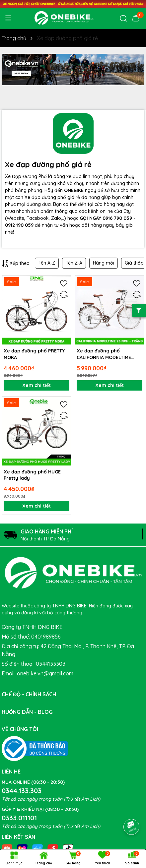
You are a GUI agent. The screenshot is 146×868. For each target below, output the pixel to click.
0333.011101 (19, 818)
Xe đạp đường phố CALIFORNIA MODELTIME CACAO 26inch (104, 354)
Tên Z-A (74, 263)
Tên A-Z (47, 263)
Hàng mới (104, 263)
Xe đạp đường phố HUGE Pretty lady (32, 475)
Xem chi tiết (36, 385)
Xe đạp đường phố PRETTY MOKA (34, 354)
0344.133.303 (22, 791)
